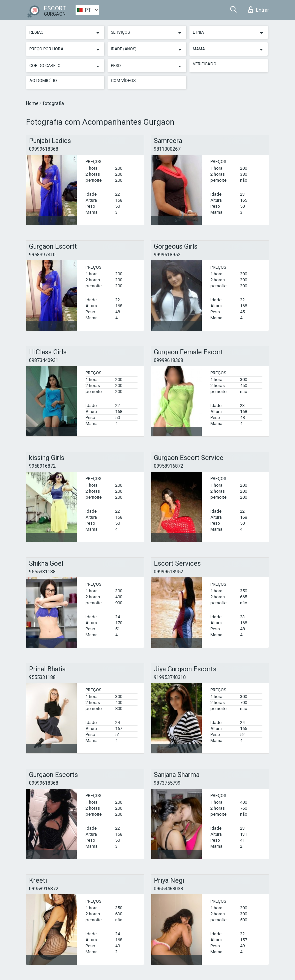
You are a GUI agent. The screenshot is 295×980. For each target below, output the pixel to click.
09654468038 (168, 889)
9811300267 (167, 149)
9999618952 (167, 255)
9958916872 (42, 466)
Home (33, 103)
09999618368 (44, 149)
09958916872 (168, 466)
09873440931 (44, 360)
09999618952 (168, 572)
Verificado (205, 64)
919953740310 (170, 677)
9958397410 (42, 255)
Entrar (259, 10)
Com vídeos (123, 80)
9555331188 (42, 572)
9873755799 (167, 783)
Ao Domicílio (43, 80)
